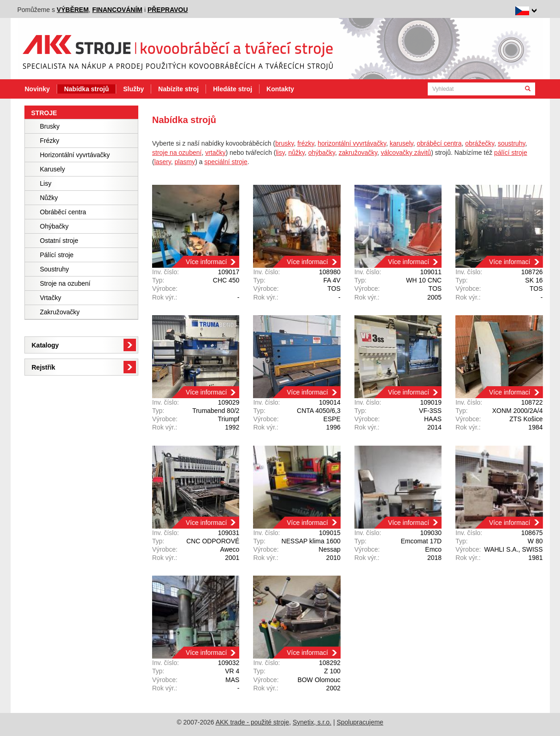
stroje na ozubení (177, 153)
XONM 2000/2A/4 (518, 411)
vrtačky (215, 153)
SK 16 (534, 280)
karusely (401, 143)
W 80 (535, 541)
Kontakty (280, 89)
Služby (133, 89)
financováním (117, 10)
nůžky (296, 153)
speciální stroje (226, 162)
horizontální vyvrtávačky (352, 143)
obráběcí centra (439, 143)
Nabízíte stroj (178, 89)
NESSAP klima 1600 (311, 541)
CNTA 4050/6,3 (319, 411)
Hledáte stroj (233, 89)
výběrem (73, 10)
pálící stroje (511, 153)
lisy (280, 153)
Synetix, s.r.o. (312, 722)
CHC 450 (226, 280)
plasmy (185, 162)
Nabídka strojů (86, 89)
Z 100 (332, 671)
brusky (284, 143)
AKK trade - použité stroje (253, 722)
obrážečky (480, 143)
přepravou (168, 10)
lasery (163, 162)
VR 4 (232, 671)
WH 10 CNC (424, 280)
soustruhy (512, 143)
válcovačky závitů (406, 153)
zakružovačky (358, 153)
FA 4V (332, 280)
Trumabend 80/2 (216, 411)
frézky (306, 143)
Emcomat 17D (421, 541)
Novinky (37, 89)
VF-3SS (430, 411)
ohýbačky (322, 153)
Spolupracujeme (360, 722)
